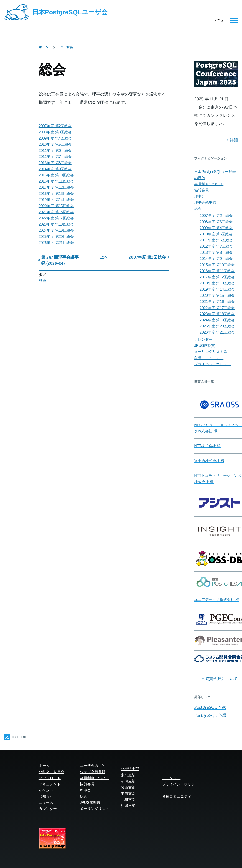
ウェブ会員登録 (93, 772)
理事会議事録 (205, 202)
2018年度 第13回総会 (56, 194)
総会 (42, 281)
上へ (104, 257)
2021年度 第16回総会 (56, 212)
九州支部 (128, 800)
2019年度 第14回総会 (56, 200)
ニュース (46, 803)
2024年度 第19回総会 (56, 230)
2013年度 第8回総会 (55, 163)
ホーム (43, 47)
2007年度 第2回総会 (55, 126)
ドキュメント (50, 784)
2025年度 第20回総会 (56, 237)
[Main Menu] (224, 20)
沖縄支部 (128, 806)
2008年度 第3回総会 (55, 132)
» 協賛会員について (220, 679)
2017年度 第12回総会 (56, 187)
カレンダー (203, 339)
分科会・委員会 (51, 772)
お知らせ (46, 796)
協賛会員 (201, 190)
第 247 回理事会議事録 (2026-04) (60, 260)
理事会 (200, 196)
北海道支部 (130, 769)
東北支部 (128, 775)
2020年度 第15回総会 (56, 206)
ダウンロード (50, 778)
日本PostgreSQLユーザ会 (70, 12)
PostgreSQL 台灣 (210, 715)
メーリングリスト (94, 809)
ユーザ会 (66, 47)
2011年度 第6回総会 (55, 151)
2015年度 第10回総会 (56, 175)
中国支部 (128, 793)
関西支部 (128, 787)
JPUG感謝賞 (205, 346)
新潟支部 (128, 781)
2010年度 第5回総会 (55, 144)
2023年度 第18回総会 (56, 224)
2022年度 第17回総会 (56, 218)
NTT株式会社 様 (207, 446)
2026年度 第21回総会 (56, 243)
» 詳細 (232, 140)
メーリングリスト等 (211, 352)
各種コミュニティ (209, 358)
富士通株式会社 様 (209, 461)
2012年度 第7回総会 (55, 157)
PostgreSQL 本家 (210, 707)
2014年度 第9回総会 (55, 169)
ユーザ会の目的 (93, 766)
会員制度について (209, 184)
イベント (46, 790)
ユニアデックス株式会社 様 (217, 600)
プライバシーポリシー (212, 364)
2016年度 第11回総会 (56, 181)
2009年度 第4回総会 (55, 138)
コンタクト (171, 778)
